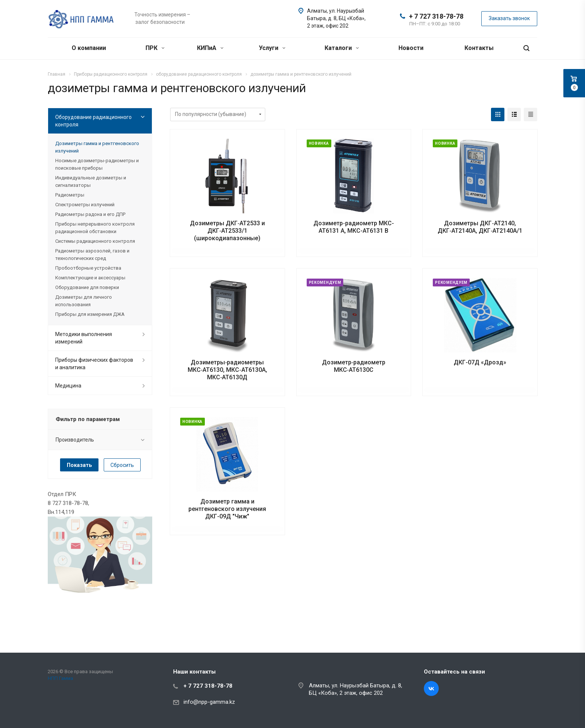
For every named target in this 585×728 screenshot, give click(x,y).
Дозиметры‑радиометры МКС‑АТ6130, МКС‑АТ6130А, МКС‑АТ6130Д (227, 370)
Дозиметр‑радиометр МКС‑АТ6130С (354, 366)
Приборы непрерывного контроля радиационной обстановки (95, 228)
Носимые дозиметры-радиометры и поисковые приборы (97, 164)
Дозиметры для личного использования (84, 301)
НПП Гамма (60, 678)
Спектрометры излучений (85, 205)
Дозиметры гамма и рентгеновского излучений (97, 147)
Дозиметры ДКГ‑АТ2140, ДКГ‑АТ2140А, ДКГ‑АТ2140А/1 (480, 227)
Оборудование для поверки (87, 287)
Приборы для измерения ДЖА (90, 314)
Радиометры (70, 195)
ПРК (155, 48)
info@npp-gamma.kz (209, 702)
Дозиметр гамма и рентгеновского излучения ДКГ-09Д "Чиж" (227, 509)
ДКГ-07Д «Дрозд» (480, 362)
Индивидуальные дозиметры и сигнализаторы (91, 181)
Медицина (68, 386)
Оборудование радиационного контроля (93, 121)
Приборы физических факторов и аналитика (94, 364)
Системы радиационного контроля (95, 241)
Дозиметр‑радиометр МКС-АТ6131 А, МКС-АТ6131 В (353, 227)
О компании (89, 48)
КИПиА (210, 48)
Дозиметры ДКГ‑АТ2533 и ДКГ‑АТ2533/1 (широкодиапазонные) (227, 231)
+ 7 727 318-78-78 (436, 16)
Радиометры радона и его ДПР (90, 214)
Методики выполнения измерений (84, 338)
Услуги (272, 48)
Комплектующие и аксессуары (90, 278)
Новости (411, 48)
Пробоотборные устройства (88, 268)
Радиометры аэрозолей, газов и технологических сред (92, 255)
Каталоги (342, 48)
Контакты (479, 48)
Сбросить (122, 465)
